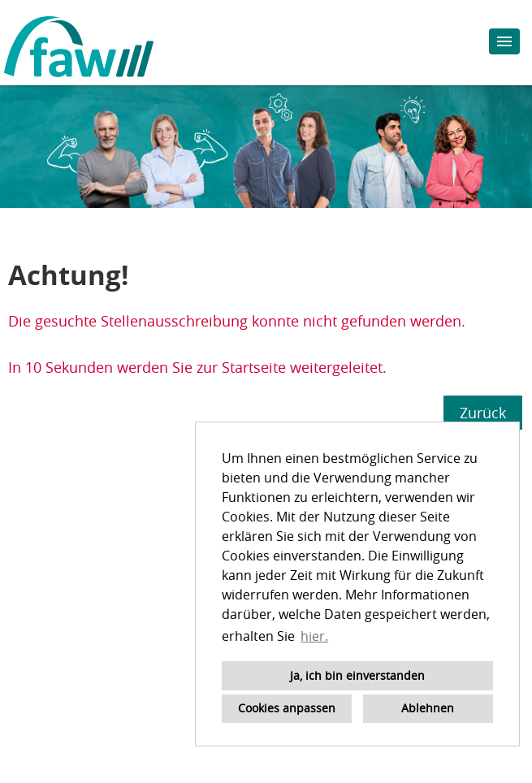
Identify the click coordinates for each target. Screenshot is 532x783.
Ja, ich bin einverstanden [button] (357, 675)
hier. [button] (314, 636)
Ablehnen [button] (428, 708)
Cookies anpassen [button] (287, 708)
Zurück (483, 413)
